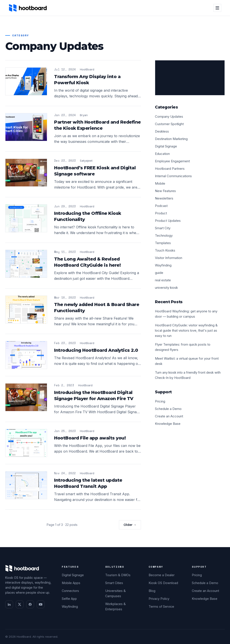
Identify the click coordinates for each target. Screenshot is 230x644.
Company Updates (169, 116)
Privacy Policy (159, 599)
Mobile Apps (71, 583)
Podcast (161, 206)
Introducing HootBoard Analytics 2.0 (96, 350)
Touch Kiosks (165, 250)
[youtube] (41, 604)
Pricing (160, 401)
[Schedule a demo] (190, 78)
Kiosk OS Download (163, 583)
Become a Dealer (162, 575)
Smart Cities (114, 583)
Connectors (70, 591)
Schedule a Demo (168, 409)
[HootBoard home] (28, 8)
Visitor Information (169, 258)
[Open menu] (217, 8)
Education (162, 154)
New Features (165, 191)
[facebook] (30, 604)
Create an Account (169, 416)
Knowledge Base (168, 424)
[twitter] (20, 604)
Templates (163, 243)
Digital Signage (166, 146)
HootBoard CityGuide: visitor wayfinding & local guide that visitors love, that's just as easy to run (186, 330)
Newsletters (164, 198)
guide (159, 273)
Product (161, 213)
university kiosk (166, 288)
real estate (163, 280)
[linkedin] (9, 604)
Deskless (162, 131)
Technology (164, 235)
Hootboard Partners (170, 169)
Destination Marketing (171, 139)
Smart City (163, 228)
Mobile (160, 183)
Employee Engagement (172, 161)
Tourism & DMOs (118, 575)
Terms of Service (161, 606)
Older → (130, 525)
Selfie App (69, 599)
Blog (152, 591)
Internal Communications (173, 176)
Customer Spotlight (169, 124)
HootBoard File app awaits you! (90, 438)
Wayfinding (163, 265)
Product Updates (168, 221)
